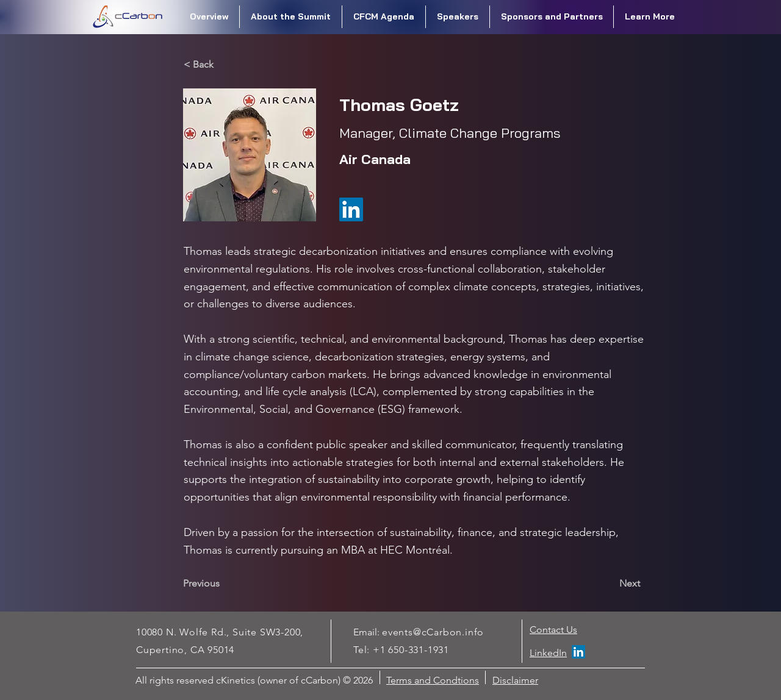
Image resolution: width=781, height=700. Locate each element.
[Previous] (223, 584)
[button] (291, 17)
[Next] (610, 584)
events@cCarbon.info (433, 632)
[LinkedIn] (578, 652)
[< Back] (224, 65)
